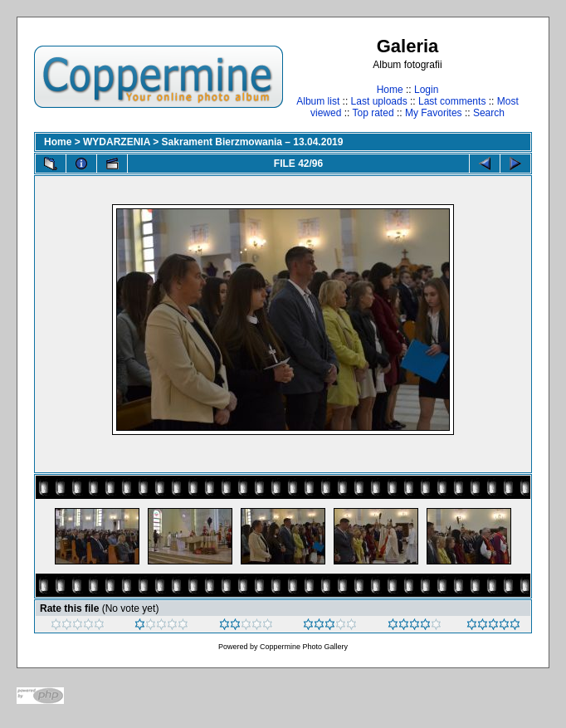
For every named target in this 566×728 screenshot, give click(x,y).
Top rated (373, 113)
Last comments (452, 101)
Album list (318, 101)
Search (489, 113)
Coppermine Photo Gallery (304, 647)
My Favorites (434, 113)
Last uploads (379, 101)
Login (426, 90)
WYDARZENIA (117, 142)
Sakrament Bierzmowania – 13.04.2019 (253, 142)
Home (390, 90)
